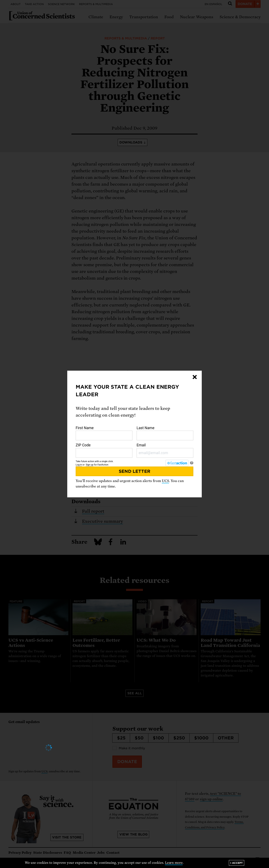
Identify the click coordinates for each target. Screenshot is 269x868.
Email (165, 450)
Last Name (165, 433)
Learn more (174, 863)
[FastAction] (177, 463)
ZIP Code (104, 450)
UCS (165, 481)
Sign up (90, 465)
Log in (79, 465)
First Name (104, 433)
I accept (237, 863)
